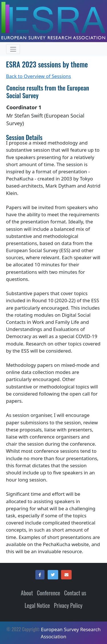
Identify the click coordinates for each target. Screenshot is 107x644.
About (27, 593)
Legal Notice (37, 605)
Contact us (75, 593)
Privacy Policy (68, 605)
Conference (48, 593)
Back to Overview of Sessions (39, 76)
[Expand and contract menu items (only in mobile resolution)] (13, 49)
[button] (40, 575)
